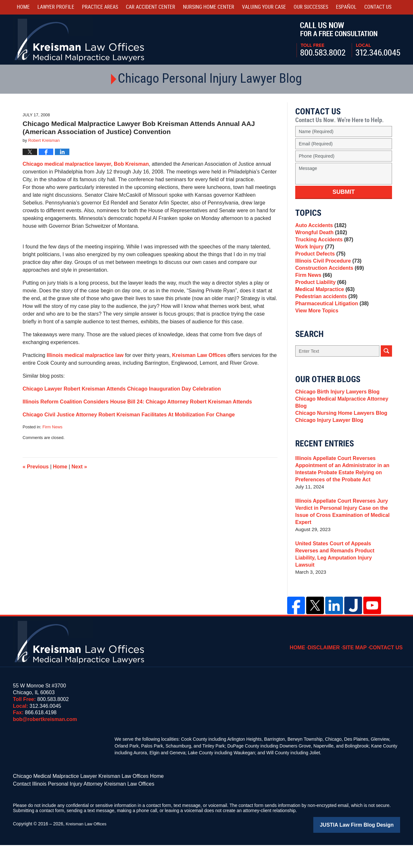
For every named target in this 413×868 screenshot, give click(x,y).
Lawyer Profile (56, 7)
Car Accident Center (151, 7)
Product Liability (319, 299)
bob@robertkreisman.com (45, 745)
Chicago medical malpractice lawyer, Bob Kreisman (86, 164)
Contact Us (388, 669)
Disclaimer (331, 669)
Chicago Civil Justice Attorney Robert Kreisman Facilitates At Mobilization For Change (129, 415)
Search (386, 376)
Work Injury (313, 253)
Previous (36, 467)
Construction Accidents (327, 281)
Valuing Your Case (264, 7)
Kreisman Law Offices (200, 355)
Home (23, 7)
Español (346, 7)
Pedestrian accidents (324, 317)
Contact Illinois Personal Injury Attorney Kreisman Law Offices (75, 808)
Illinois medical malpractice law (85, 355)
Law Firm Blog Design (369, 848)
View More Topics (315, 335)
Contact (378, 7)
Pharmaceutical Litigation (330, 326)
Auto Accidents (319, 226)
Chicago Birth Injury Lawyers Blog (335, 418)
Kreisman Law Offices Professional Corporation (80, 40)
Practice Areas (100, 7)
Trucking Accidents (322, 244)
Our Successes (311, 7)
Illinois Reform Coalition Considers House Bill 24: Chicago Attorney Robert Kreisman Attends (137, 402)
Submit (344, 192)
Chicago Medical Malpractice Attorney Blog (339, 430)
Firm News (52, 427)
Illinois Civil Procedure (326, 272)
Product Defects (319, 262)
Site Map (359, 669)
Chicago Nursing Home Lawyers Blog (338, 443)
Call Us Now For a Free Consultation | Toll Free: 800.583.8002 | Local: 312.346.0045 (348, 40)
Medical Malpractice (323, 308)
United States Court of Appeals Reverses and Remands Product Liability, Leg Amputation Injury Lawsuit (342, 584)
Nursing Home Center (209, 7)
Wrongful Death (320, 235)
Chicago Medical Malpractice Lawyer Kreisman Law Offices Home (79, 801)
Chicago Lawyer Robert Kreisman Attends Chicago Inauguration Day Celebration (122, 389)
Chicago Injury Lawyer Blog (327, 452)
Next (79, 467)
